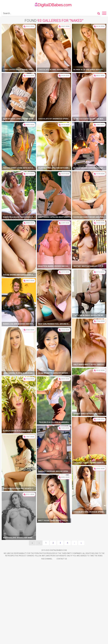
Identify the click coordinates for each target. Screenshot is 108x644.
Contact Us (62, 559)
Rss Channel (47, 559)
